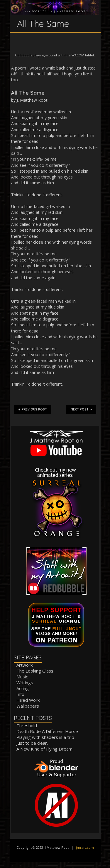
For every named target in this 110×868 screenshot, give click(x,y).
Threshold (27, 725)
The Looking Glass (35, 671)
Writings (25, 682)
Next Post (81, 409)
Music (22, 677)
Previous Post (33, 409)
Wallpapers (28, 706)
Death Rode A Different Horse (47, 731)
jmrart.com (85, 847)
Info (20, 694)
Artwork (24, 665)
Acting (23, 688)
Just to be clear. (32, 743)
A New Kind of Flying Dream (44, 749)
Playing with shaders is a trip (45, 737)
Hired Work (28, 700)
